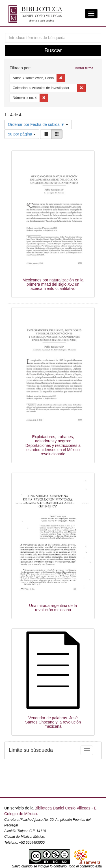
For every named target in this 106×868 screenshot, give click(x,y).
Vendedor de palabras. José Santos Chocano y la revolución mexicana (53, 722)
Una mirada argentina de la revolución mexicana (53, 608)
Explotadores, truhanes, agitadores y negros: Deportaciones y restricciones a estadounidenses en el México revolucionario (53, 445)
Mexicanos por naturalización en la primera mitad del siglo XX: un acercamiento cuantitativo (53, 284)
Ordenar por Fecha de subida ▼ (38, 124)
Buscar (53, 50)
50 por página (22, 134)
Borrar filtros (84, 68)
